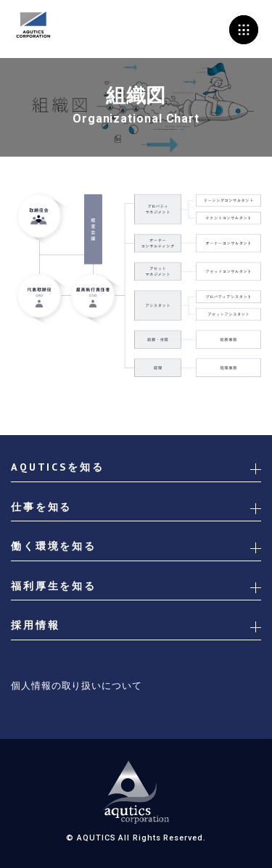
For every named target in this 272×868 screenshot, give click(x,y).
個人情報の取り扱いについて (77, 686)
